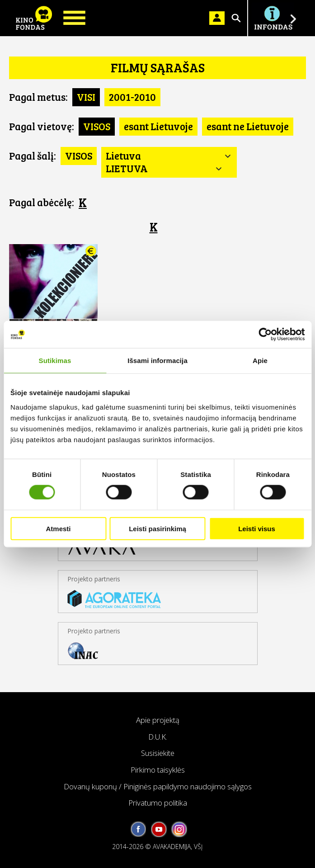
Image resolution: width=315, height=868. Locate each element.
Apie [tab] (260, 361)
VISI (86, 97)
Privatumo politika (158, 803)
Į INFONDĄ (273, 18)
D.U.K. (158, 737)
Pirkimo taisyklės (158, 770)
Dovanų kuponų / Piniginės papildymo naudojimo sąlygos (158, 786)
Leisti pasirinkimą (157, 528)
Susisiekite (158, 753)
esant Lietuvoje (158, 126)
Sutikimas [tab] (55, 361)
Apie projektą (158, 720)
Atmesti (58, 528)
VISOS (97, 126)
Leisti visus (257, 528)
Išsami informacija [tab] (157, 361)
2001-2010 (132, 97)
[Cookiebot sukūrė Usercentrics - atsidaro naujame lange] (265, 335)
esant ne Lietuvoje (248, 126)
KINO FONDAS (34, 18)
